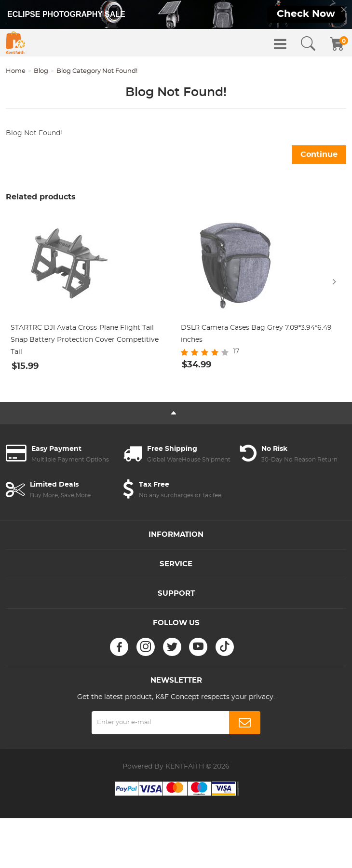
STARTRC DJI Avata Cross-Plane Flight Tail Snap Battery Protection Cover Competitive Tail (85, 340)
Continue (319, 154)
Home (16, 71)
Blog (41, 71)
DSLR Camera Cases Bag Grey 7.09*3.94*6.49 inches (256, 334)
